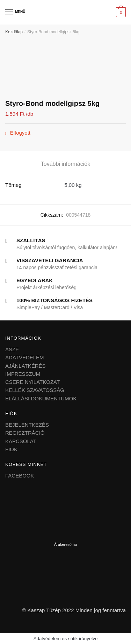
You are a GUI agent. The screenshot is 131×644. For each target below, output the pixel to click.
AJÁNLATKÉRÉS (26, 366)
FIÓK (11, 449)
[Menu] (9, 12)
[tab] (65, 164)
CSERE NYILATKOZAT (32, 382)
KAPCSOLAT (21, 441)
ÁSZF (12, 349)
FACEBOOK (20, 476)
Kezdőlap (14, 32)
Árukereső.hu (65, 544)
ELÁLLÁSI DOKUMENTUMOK (41, 398)
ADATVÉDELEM (25, 357)
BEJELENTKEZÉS (27, 425)
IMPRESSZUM (23, 374)
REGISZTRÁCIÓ (25, 433)
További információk (65, 164)
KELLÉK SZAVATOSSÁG (35, 390)
